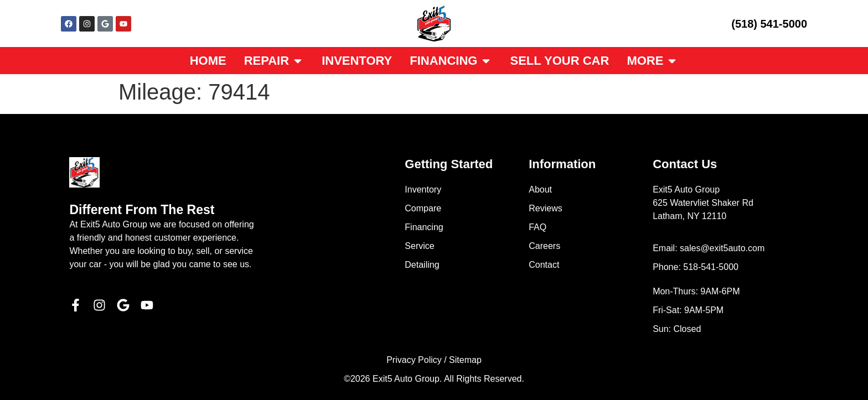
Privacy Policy (414, 360)
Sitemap (465, 360)
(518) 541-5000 (769, 24)
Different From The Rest (142, 210)
